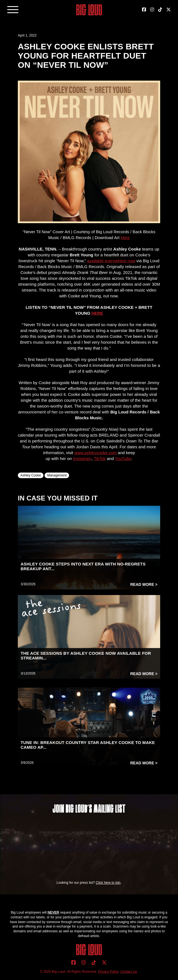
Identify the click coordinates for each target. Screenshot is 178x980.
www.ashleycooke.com (96, 453)
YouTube (123, 458)
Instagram (82, 458)
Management (57, 475)
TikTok (100, 458)
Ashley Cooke (31, 475)
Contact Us (129, 972)
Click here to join (108, 883)
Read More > (144, 584)
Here (125, 238)
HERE (97, 313)
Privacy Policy (108, 972)
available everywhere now (111, 261)
